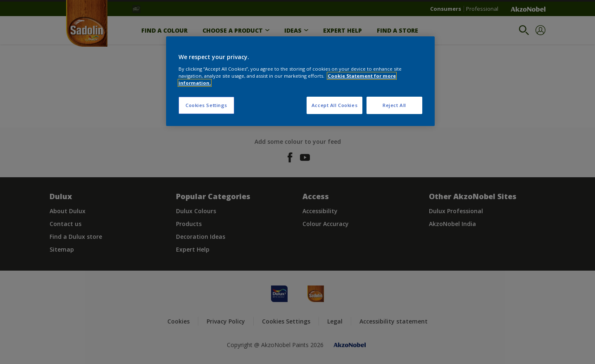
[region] (300, 81)
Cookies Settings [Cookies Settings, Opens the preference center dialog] (206, 105)
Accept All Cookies (334, 105)
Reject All (394, 105)
